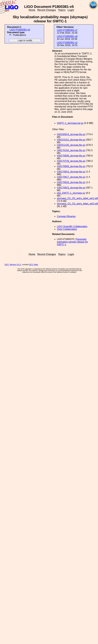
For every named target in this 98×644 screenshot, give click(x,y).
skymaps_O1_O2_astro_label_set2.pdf (77, 204)
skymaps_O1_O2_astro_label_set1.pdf (77, 198)
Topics (62, 10)
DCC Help (34, 264)
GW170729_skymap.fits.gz (71, 161)
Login (71, 10)
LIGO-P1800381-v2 (67, 43)
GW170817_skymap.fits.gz (71, 177)
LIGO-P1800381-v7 (67, 30)
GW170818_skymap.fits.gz (71, 182)
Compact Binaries (66, 216)
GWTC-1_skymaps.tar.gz (70, 123)
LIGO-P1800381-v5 (20, 30)
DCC (7, 264)
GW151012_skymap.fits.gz (71, 140)
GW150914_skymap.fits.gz (71, 134)
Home (32, 10)
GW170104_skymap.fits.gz (71, 150)
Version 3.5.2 (15, 264)
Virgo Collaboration (67, 229)
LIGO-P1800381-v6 (67, 36)
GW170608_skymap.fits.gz (71, 156)
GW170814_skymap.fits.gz (71, 172)
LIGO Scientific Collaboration (72, 226)
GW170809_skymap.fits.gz (71, 166)
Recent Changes (47, 10)
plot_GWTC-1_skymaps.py (71, 193)
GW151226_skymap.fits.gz (71, 145)
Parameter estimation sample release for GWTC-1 (72, 242)
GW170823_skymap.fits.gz (71, 188)
